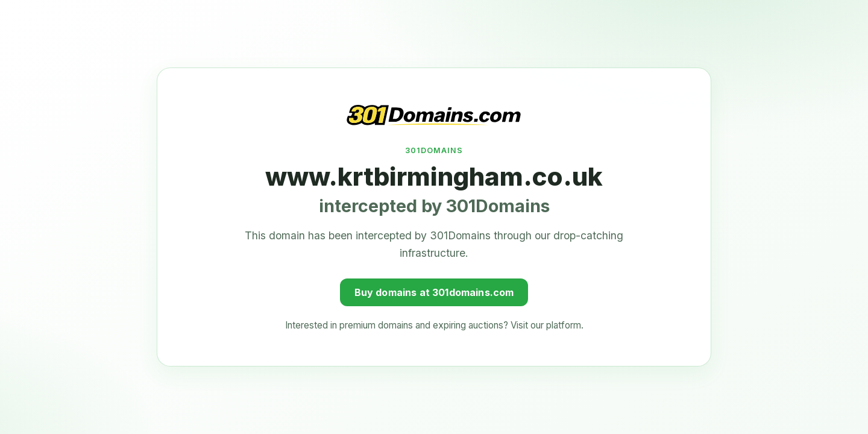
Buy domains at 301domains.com (434, 291)
